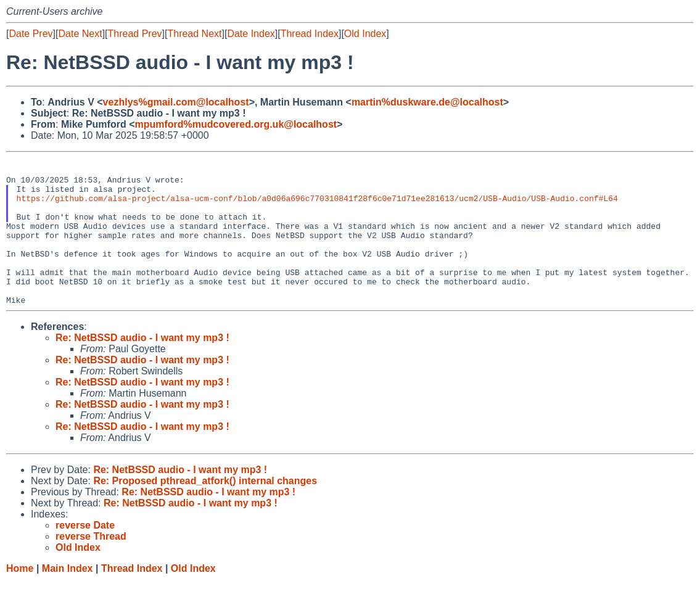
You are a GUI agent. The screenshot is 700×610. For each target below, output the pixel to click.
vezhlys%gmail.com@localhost (176, 102)
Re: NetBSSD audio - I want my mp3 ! (142, 367)
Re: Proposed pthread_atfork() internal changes (205, 510)
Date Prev (31, 34)
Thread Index (310, 34)
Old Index (365, 34)
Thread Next (194, 34)
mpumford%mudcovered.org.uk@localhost (236, 124)
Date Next (80, 34)
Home (20, 598)
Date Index (251, 34)
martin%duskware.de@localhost (427, 102)
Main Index (68, 598)
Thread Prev (135, 34)
